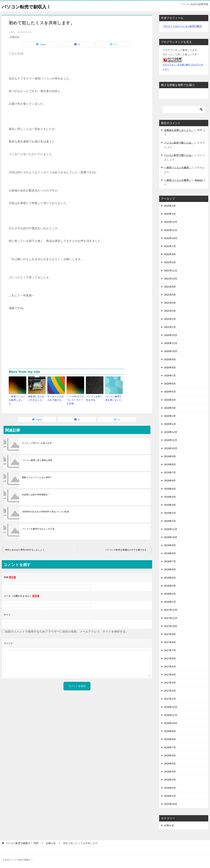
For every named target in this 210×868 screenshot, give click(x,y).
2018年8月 (170, 553)
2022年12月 (171, 222)
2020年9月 (170, 359)
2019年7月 (170, 472)
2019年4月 (170, 497)
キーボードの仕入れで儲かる (56, 398)
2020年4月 (170, 400)
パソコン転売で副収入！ (31, 6)
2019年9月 (170, 456)
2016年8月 (170, 739)
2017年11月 (171, 618)
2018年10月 (171, 537)
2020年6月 (170, 384)
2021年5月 (170, 295)
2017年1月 (170, 699)
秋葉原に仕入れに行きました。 (37, 398)
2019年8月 (170, 464)
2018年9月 (170, 545)
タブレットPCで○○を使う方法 (37, 442)
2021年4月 (170, 303)
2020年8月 (170, 367)
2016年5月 (170, 764)
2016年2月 (170, 788)
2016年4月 (170, 772)
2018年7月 (170, 561)
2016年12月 (171, 707)
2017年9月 (170, 634)
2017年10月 (171, 626)
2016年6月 (170, 755)
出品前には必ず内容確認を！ (36, 493)
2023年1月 (170, 214)
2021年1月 (170, 327)
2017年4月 (170, 675)
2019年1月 (170, 521)
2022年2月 (170, 262)
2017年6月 (170, 659)
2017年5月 (170, 667)
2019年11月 (171, 440)
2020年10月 (171, 351)
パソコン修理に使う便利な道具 (37, 459)
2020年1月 (170, 424)
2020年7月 (170, 376)
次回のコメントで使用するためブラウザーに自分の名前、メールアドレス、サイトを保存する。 (67, 630)
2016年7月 (170, 747)
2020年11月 (171, 343)
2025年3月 (170, 206)
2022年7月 (170, 246)
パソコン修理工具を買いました (114, 398)
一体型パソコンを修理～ (178, 167)
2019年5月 (170, 489)
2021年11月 (171, 271)
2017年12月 (171, 610)
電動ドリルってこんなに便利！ (37, 476)
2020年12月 (171, 335)
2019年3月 (170, 505)
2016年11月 (171, 715)
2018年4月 (170, 578)
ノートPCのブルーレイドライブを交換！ (75, 400)
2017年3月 (170, 683)
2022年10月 (171, 238)
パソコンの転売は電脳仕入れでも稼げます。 (127, 549)
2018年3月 (170, 586)
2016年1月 (170, 796)
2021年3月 (170, 311)
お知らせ (15, 37)
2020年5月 (170, 392)
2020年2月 (170, 416)
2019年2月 (170, 513)
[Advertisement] (77, 342)
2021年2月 (170, 319)
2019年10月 (171, 448)
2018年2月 (170, 594)
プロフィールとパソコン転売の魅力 (182, 26)
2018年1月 (170, 602)
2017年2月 (170, 691)
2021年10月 (171, 279)
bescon (199, 180)
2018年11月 (171, 529)
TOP (22, 843)
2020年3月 (170, 408)
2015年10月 (171, 804)
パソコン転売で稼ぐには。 (179, 143)
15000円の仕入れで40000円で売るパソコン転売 (45, 511)
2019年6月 (170, 481)
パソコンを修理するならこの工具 (38, 528)
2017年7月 (170, 650)
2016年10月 (171, 723)
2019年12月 (171, 432)
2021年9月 (170, 287)
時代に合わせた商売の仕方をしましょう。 (26, 549)
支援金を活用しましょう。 (179, 130)
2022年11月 (171, 230)
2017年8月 (170, 642)
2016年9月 (170, 731)
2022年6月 (170, 254)
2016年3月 (170, 780)
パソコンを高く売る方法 (95, 398)
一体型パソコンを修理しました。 (17, 398)
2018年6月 (170, 569)
